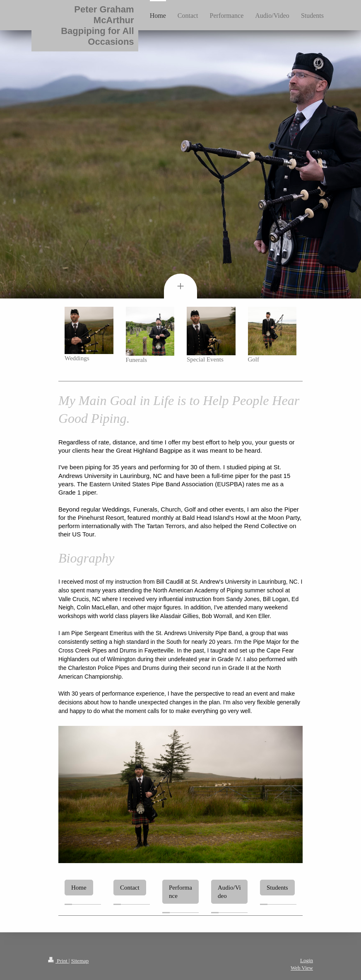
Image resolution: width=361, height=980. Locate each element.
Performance (180, 892)
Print (58, 961)
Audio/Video (229, 892)
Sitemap (80, 961)
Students (277, 888)
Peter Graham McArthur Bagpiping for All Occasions (97, 25)
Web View (302, 968)
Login (307, 960)
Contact (130, 888)
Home (79, 888)
